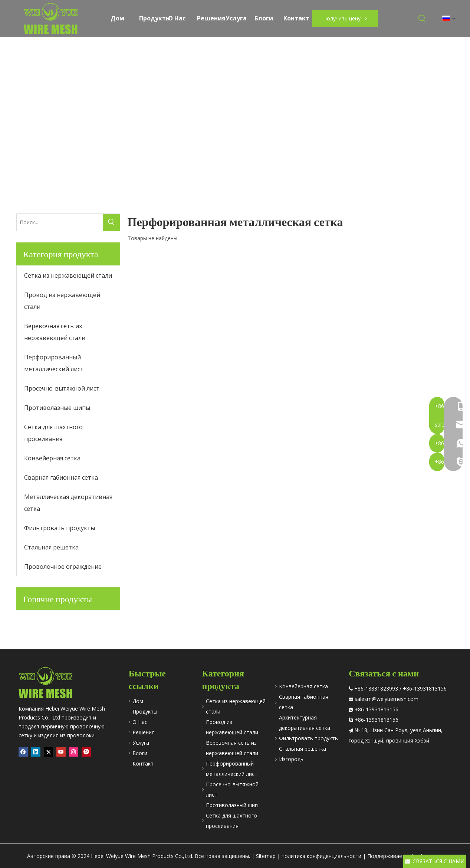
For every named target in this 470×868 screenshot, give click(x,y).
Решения (144, 732)
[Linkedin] (36, 752)
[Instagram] (74, 752)
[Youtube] (61, 752)
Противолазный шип (232, 805)
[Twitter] (48, 752)
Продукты (145, 712)
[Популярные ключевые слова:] (422, 19)
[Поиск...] (60, 222)
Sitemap (266, 856)
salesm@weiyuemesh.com (387, 699)
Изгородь (291, 759)
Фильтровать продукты (309, 738)
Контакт (143, 763)
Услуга (141, 743)
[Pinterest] (86, 752)
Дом (138, 701)
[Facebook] (23, 752)
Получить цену (345, 18)
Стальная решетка (303, 749)
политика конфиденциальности (321, 856)
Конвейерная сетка (303, 686)
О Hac (140, 722)
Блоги (140, 753)
